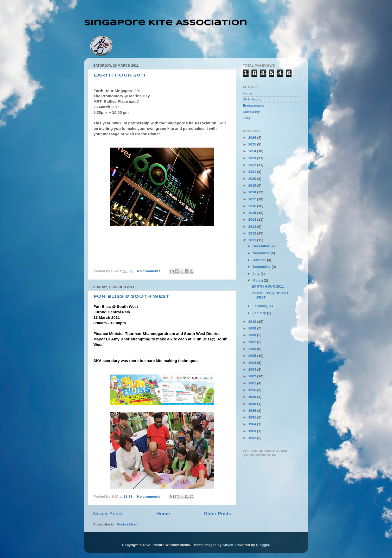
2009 (253, 328)
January (260, 313)
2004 (253, 363)
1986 (253, 411)
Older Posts (217, 514)
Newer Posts (108, 514)
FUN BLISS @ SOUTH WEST (131, 297)
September (262, 267)
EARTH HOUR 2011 (119, 75)
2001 (253, 383)
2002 (253, 376)
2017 (253, 199)
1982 (253, 438)
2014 (253, 220)
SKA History (252, 99)
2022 (253, 165)
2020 (253, 179)
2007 (253, 342)
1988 (253, 404)
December (261, 246)
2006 (253, 349)
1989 (253, 397)
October (260, 260)
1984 (253, 424)
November (262, 253)
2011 (253, 240)
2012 (253, 233)
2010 (253, 322)
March (258, 280)
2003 (253, 369)
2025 (253, 144)
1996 (253, 390)
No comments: (150, 271)
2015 (253, 213)
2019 (253, 185)
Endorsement (253, 106)
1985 (253, 417)
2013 (253, 227)
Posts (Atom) (128, 524)
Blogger (262, 545)
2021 (253, 172)
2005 (253, 356)
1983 (253, 431)
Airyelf (228, 545)
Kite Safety (251, 112)
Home (163, 514)
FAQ (246, 118)
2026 (253, 138)
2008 (253, 335)
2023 (253, 158)
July (257, 274)
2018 (253, 192)
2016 (253, 206)
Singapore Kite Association (166, 23)
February (261, 306)
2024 (253, 151)
